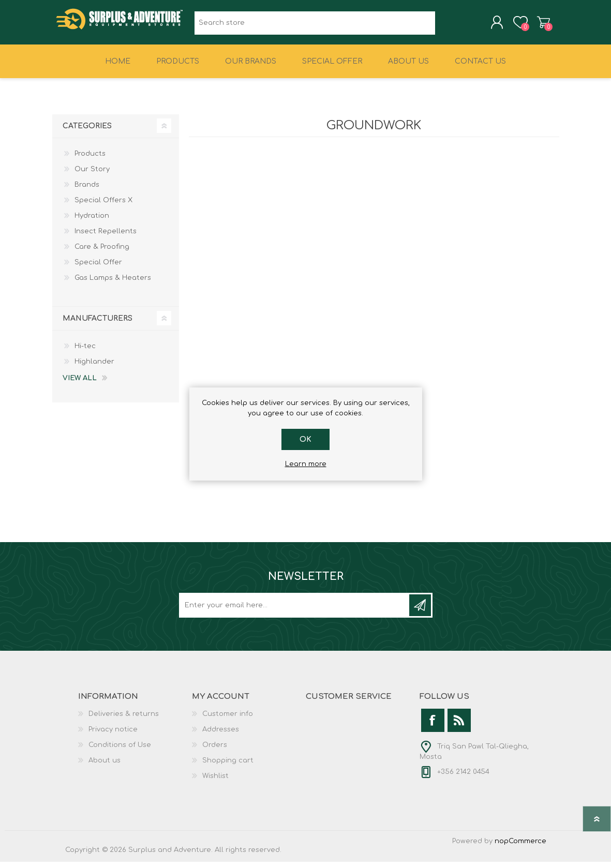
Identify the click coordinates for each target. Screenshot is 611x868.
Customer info (228, 720)
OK (305, 439)
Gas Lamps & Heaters (113, 284)
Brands (87, 191)
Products (90, 160)
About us (105, 767)
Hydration (92, 222)
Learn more (306, 464)
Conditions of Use (120, 751)
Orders (215, 751)
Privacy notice (113, 736)
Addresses (221, 736)
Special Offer (98, 268)
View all (80, 384)
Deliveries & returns (124, 720)
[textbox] (315, 26)
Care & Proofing (102, 253)
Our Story (92, 175)
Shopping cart (535, 25)
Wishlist (215, 782)
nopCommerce (520, 847)
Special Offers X (103, 206)
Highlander (94, 368)
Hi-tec (85, 352)
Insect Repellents (106, 237)
